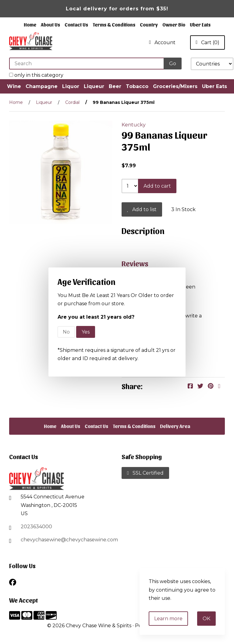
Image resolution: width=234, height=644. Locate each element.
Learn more (168, 619)
